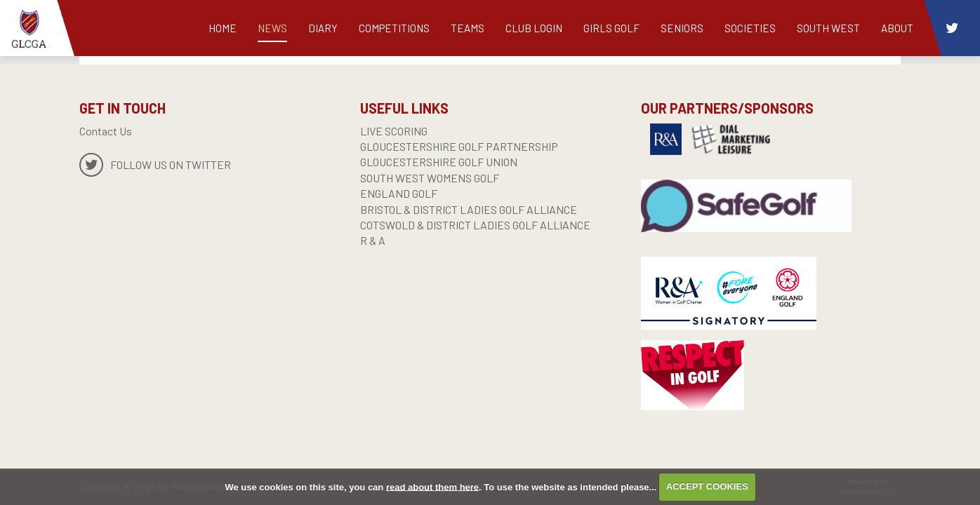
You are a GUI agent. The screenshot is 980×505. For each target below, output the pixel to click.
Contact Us (106, 131)
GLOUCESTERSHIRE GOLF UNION (439, 162)
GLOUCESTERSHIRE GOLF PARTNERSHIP (459, 146)
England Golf (399, 193)
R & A (373, 240)
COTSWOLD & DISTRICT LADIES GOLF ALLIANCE (475, 225)
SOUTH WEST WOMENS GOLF (430, 178)
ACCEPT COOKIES (707, 486)
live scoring (394, 131)
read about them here (432, 486)
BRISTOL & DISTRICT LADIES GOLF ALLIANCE (469, 209)
